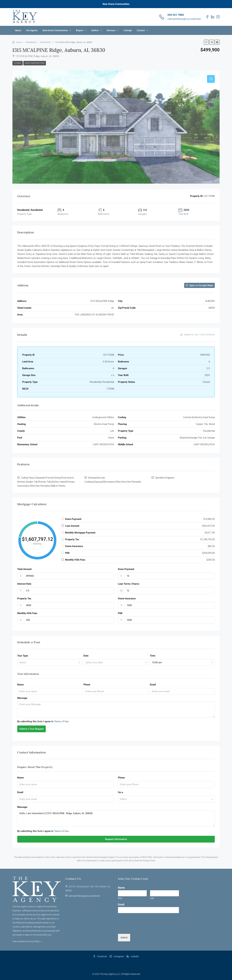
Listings (128, 30)
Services (111, 30)
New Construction (35, 63)
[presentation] (142, 928)
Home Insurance (127, 599)
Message (22, 698)
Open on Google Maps (199, 285)
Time (153, 656)
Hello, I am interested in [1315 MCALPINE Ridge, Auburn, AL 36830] (116, 818)
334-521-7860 (176, 15)
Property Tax (24, 599)
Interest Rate (24, 584)
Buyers (80, 30)
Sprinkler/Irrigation (165, 478)
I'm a (120, 792)
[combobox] (50, 662)
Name (20, 685)
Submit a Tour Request (31, 729)
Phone (87, 685)
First (120, 898)
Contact (141, 30)
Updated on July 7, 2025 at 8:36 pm (198, 335)
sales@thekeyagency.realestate (184, 19)
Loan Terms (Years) (129, 584)
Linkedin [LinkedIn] (133, 956)
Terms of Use (61, 721)
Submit (124, 938)
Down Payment (126, 569)
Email (153, 685)
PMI (120, 613)
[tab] (211, 79)
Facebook (100, 956)
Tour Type (23, 656)
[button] (206, 42)
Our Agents (32, 30)
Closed (18, 63)
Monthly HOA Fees (27, 613)
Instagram (117, 956)
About (18, 30)
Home (19, 42)
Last (152, 898)
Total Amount (24, 569)
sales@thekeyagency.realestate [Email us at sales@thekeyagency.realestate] (84, 896)
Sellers (95, 30)
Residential (31, 42)
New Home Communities (116, 4)
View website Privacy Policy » (27, 941)
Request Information (116, 839)
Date (86, 656)
